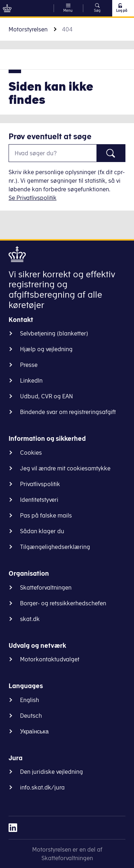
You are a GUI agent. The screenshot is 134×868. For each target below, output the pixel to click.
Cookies (31, 453)
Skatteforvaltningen (46, 587)
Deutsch (31, 716)
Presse (29, 365)
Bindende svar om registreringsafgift (68, 412)
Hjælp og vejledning (46, 349)
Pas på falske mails (46, 515)
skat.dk (30, 619)
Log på (121, 8)
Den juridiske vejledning (51, 772)
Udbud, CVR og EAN (46, 396)
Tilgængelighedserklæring (55, 547)
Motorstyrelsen (28, 29)
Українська (34, 731)
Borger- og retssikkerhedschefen (63, 603)
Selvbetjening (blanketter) (54, 333)
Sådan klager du (42, 531)
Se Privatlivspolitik (33, 198)
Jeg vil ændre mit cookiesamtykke (65, 468)
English (29, 700)
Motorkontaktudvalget (50, 659)
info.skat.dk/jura (42, 787)
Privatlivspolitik (40, 484)
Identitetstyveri (39, 500)
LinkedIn (31, 380)
